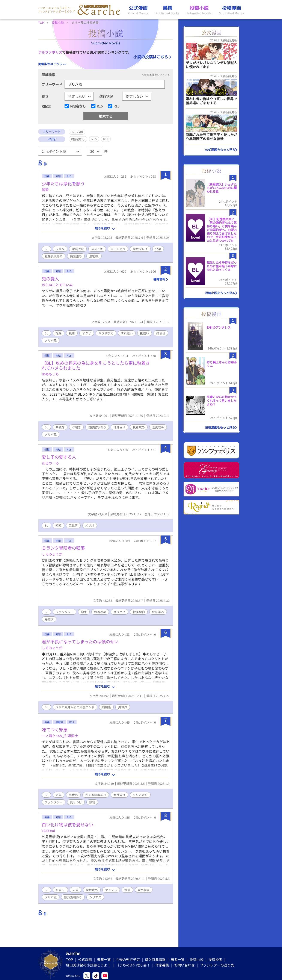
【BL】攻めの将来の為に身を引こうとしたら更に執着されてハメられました (96, 365)
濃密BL (94, 256)
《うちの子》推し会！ (133, 965)
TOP (69, 959)
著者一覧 (178, 959)
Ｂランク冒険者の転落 (63, 548)
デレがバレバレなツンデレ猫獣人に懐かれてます (211, 65)
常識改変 (78, 249)
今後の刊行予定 (128, 959)
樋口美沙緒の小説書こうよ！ (88, 965)
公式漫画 (85, 959)
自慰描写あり (97, 427)
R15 (100, 106)
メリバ (90, 525)
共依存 (60, 427)
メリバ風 (51, 340)
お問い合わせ (184, 965)
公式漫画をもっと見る (220, 150)
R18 (116, 106)
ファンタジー (65, 612)
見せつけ (76, 802)
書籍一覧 (104, 959)
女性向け (119, 795)
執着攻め (139, 427)
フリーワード (52, 84)
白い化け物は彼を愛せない (68, 825)
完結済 (49, 619)
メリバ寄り (140, 795)
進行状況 (106, 96)
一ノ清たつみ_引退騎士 (60, 736)
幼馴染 (106, 707)
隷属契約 (139, 612)
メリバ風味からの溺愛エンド (75, 707)
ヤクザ (87, 333)
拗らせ (161, 333)
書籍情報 (159, 279)
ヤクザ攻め (106, 333)
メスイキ (97, 249)
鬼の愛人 (50, 279)
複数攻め (92, 890)
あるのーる (50, 463)
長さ (45, 96)
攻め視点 (144, 890)
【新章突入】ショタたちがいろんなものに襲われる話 (222, 188)
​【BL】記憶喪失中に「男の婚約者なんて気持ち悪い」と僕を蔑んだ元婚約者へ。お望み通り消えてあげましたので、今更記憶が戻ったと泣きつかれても (222, 230)
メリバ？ (119, 612)
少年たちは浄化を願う (63, 184)
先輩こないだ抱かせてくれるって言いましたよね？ (222, 401)
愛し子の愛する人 (59, 457)
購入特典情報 (155, 959)
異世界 (73, 525)
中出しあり (118, 249)
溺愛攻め (158, 427)
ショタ (60, 249)
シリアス (95, 897)
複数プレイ (140, 249)
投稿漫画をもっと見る (220, 427)
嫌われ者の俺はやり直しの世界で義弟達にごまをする (211, 101)
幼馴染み (158, 612)
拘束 (84, 612)
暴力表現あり (73, 897)
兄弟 (158, 249)
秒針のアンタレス (219, 327)
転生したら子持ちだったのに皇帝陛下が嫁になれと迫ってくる (222, 266)
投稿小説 (196, 959)
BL (46, 249)
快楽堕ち (76, 256)
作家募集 (162, 965)
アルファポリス (50, 52)
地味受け (119, 427)
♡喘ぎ (76, 427)
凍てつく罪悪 (55, 730)
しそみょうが (52, 554)
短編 (59, 333)
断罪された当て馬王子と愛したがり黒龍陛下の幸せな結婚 (211, 137)
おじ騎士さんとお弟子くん (222, 364)
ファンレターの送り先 (217, 965)
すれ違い (127, 333)
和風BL (60, 890)
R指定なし (78, 106)
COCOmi (48, 831)
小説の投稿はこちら (151, 57)
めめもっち (50, 374)
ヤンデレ (111, 890)
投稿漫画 (215, 959)
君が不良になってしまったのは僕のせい (80, 642)
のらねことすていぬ (57, 285)
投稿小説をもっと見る (220, 293)
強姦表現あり (54, 256)
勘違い (145, 333)
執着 (72, 333)
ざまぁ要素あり (96, 795)
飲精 (92, 802)
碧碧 (45, 190)
